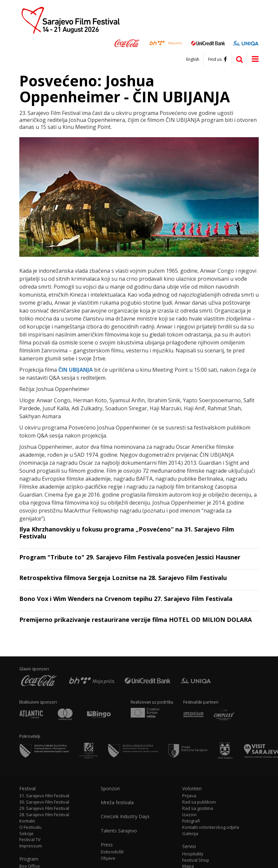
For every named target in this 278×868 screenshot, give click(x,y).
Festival (27, 789)
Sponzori (110, 789)
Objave (108, 858)
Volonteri (192, 789)
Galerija (190, 834)
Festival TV (30, 840)
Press (107, 845)
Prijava (189, 796)
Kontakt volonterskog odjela (211, 827)
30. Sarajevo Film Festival (44, 802)
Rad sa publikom (199, 802)
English (193, 59)
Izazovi (189, 815)
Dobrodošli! (112, 852)
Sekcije (26, 834)
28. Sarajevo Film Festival (44, 815)
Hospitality (193, 854)
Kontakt (27, 821)
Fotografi (191, 821)
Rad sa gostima (198, 808)
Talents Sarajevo (119, 831)
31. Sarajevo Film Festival (44, 796)
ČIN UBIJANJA (75, 370)
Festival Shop (196, 860)
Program (29, 859)
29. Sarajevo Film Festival (44, 808)
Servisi (189, 846)
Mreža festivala (117, 803)
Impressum (31, 846)
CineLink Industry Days (125, 817)
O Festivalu (30, 827)
